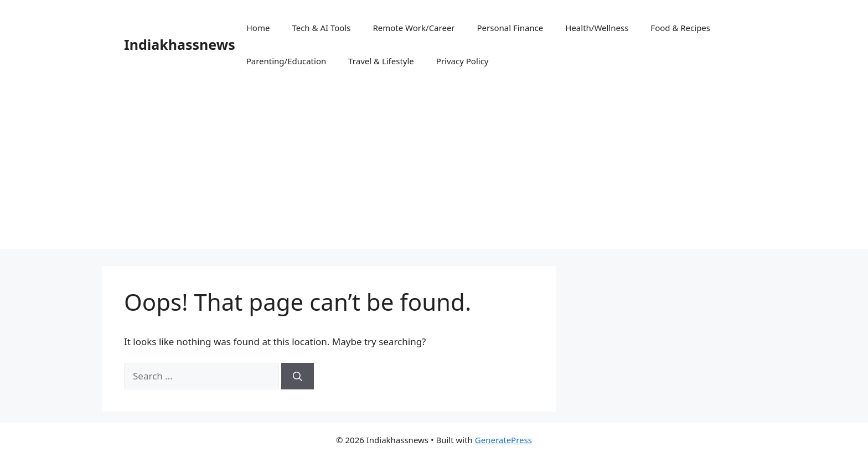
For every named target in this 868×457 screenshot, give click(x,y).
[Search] (298, 376)
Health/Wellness (597, 28)
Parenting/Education (286, 61)
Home (258, 28)
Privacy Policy (463, 61)
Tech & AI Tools (321, 28)
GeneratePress (503, 440)
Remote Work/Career (414, 28)
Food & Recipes (680, 28)
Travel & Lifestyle (381, 61)
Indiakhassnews (180, 44)
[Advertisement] (434, 172)
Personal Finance (510, 28)
